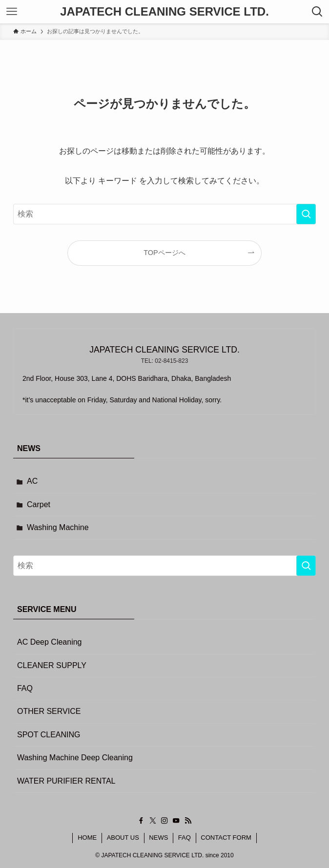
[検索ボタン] (317, 12)
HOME (87, 838)
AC (32, 481)
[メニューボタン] (12, 12)
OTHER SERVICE (49, 711)
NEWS (158, 838)
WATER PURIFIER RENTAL (66, 781)
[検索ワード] (164, 214)
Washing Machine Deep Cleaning (75, 758)
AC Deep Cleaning (50, 642)
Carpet (39, 504)
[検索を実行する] (306, 214)
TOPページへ (164, 253)
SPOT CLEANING (49, 735)
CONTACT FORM (226, 838)
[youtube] (176, 821)
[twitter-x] (153, 821)
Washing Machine (58, 527)
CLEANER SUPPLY (52, 665)
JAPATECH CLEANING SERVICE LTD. (164, 12)
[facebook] (141, 821)
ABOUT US (123, 838)
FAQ (25, 688)
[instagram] (164, 821)
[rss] (188, 821)
